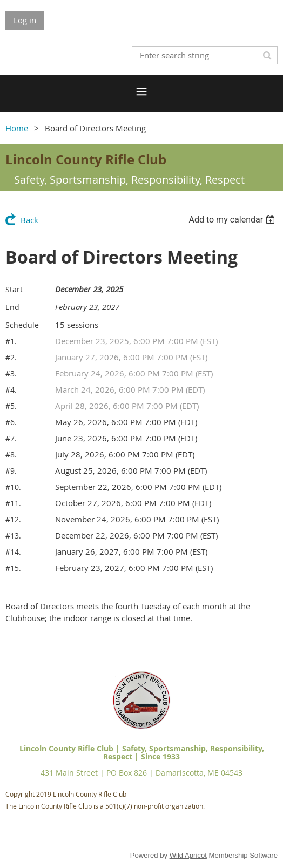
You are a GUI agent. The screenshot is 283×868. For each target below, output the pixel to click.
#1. (11, 341)
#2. (11, 357)
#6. (11, 422)
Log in (25, 20)
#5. (11, 406)
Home (17, 128)
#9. (11, 471)
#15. (13, 568)
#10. (13, 487)
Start (14, 289)
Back (29, 220)
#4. (11, 390)
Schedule (22, 325)
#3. (11, 374)
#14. (13, 552)
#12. (13, 519)
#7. (11, 438)
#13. (13, 536)
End (12, 307)
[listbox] (233, 220)
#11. (13, 503)
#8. (11, 455)
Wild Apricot (188, 855)
